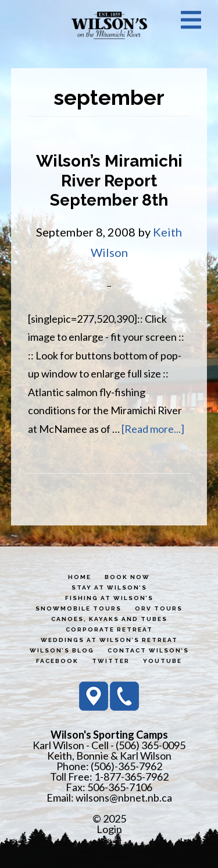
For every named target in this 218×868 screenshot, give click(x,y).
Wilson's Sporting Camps (109, 25)
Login (109, 829)
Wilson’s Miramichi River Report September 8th (109, 181)
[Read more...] (153, 429)
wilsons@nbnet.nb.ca (124, 798)
